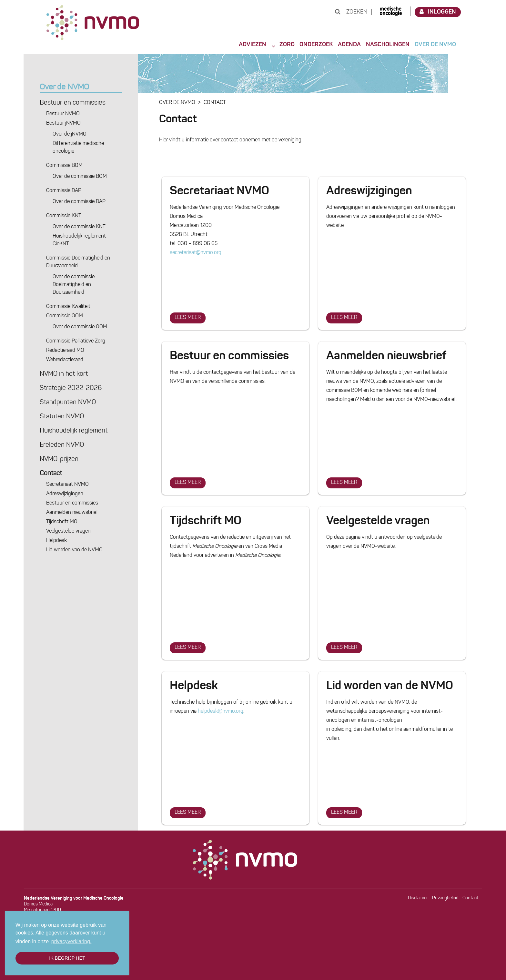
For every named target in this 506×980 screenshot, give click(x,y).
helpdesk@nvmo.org (221, 711)
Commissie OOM (65, 316)
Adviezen (253, 45)
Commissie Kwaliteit (68, 307)
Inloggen (438, 12)
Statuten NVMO (62, 417)
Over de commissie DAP (79, 202)
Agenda (349, 45)
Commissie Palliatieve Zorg (76, 341)
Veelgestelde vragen (68, 531)
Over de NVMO (435, 45)
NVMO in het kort (64, 374)
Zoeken (351, 12)
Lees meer (190, 316)
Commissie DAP (64, 191)
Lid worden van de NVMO (74, 550)
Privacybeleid (445, 898)
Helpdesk (56, 541)
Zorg (287, 45)
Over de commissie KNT (79, 227)
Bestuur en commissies (73, 103)
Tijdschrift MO (62, 522)
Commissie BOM (64, 166)
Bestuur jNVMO (63, 123)
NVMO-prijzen (59, 459)
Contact (51, 474)
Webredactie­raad (65, 360)
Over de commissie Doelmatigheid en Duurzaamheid (74, 285)
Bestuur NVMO (63, 114)
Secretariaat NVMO (67, 485)
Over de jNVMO (70, 134)
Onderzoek (316, 45)
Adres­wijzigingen (65, 494)
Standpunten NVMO (68, 403)
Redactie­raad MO (65, 351)
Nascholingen (388, 45)
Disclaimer (418, 898)
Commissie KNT (64, 216)
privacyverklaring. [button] (71, 941)
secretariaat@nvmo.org (196, 253)
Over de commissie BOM (80, 177)
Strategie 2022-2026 (71, 388)
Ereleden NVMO (62, 445)
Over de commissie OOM (80, 327)
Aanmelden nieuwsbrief (72, 513)
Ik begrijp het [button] (67, 958)
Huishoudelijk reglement (74, 431)
